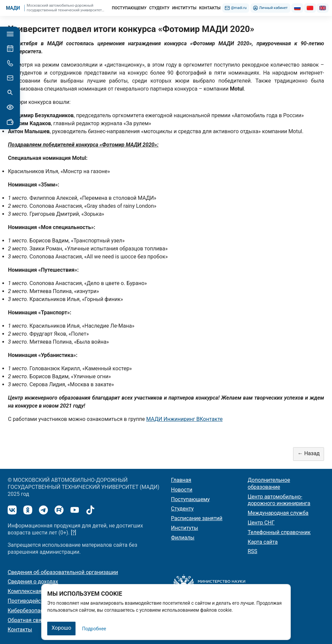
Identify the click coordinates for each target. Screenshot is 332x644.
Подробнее (94, 629)
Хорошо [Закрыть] (61, 628)
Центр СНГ (261, 523)
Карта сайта (263, 542)
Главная (181, 480)
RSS (253, 551)
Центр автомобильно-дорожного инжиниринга (279, 500)
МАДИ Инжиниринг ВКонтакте (184, 419)
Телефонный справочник (279, 532)
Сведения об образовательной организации (63, 572)
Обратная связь (27, 620)
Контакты (20, 630)
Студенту (182, 509)
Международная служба (278, 513)
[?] (74, 533)
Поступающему (190, 499)
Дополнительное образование (269, 483)
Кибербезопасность (33, 611)
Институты (184, 528)
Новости (182, 490)
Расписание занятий (197, 518)
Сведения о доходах (33, 582)
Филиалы (183, 538)
